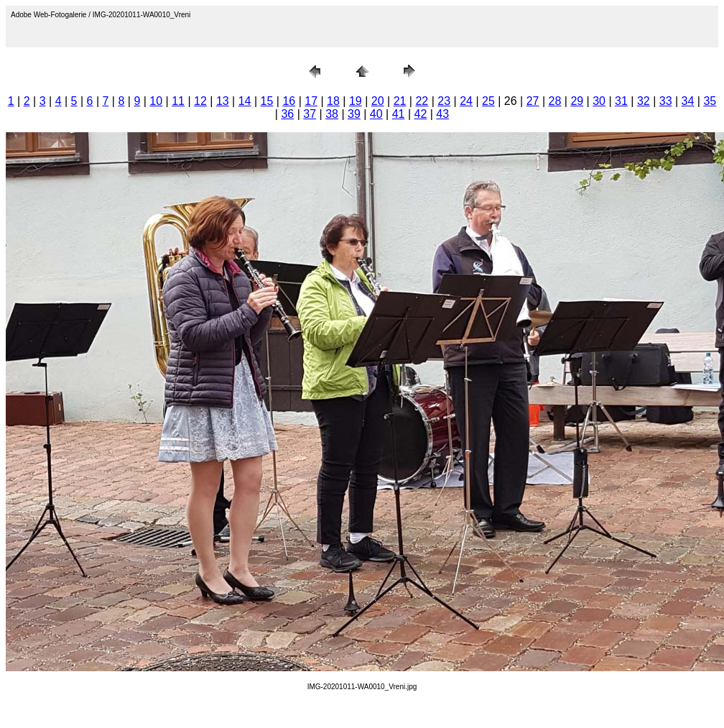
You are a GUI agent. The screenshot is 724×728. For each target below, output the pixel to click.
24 (466, 101)
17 (311, 101)
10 (156, 101)
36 (287, 114)
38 (332, 114)
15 (267, 101)
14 (245, 101)
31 (621, 101)
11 (178, 101)
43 (442, 114)
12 (200, 101)
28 (555, 101)
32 (644, 101)
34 (688, 101)
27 (533, 101)
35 (710, 101)
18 (333, 101)
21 (400, 101)
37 (310, 114)
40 (376, 114)
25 (488, 101)
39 (354, 114)
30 (599, 101)
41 (399, 114)
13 (223, 101)
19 (356, 101)
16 (289, 101)
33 (666, 101)
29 (577, 101)
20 (378, 101)
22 (422, 101)
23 (444, 101)
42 (421, 114)
